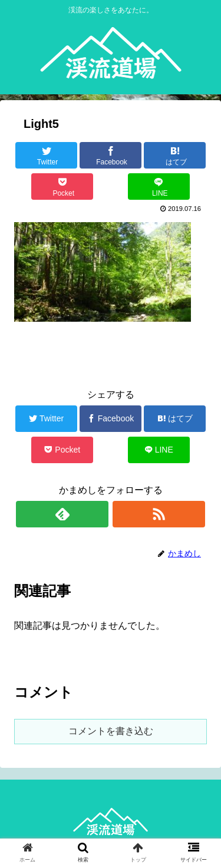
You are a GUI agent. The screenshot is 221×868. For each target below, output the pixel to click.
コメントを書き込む (111, 731)
